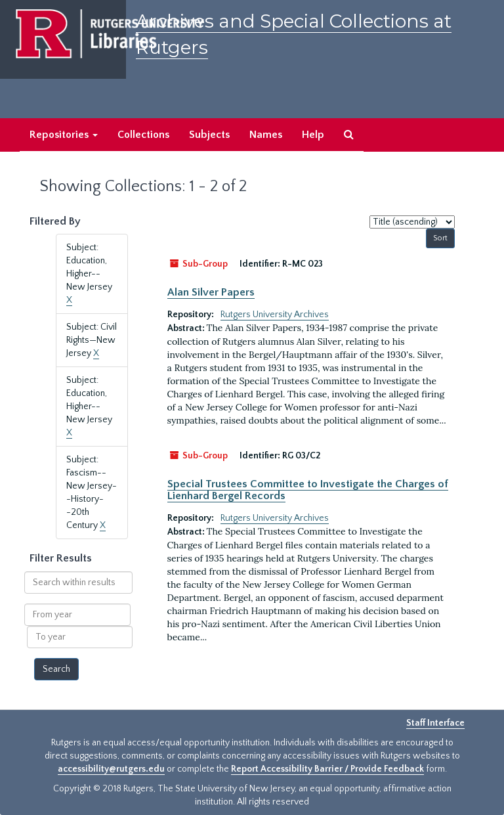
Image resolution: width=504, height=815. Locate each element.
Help (313, 135)
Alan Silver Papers (211, 292)
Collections (143, 135)
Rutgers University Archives (275, 315)
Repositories (64, 135)
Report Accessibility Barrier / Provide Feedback (327, 769)
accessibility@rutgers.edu (111, 769)
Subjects (209, 135)
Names (266, 135)
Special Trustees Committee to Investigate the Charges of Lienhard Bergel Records (308, 490)
